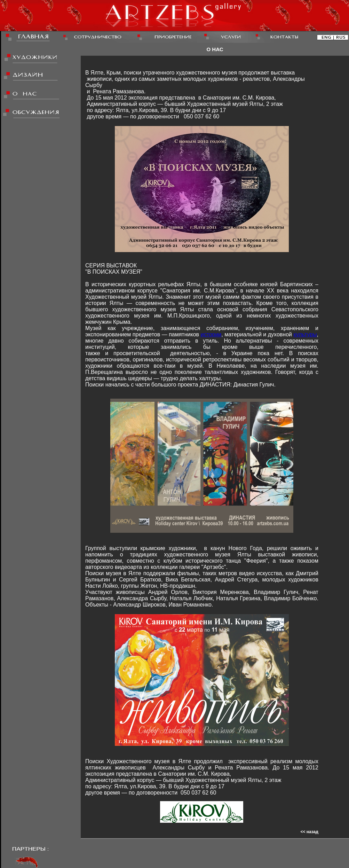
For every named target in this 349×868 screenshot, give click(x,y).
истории (211, 334)
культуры (305, 334)
